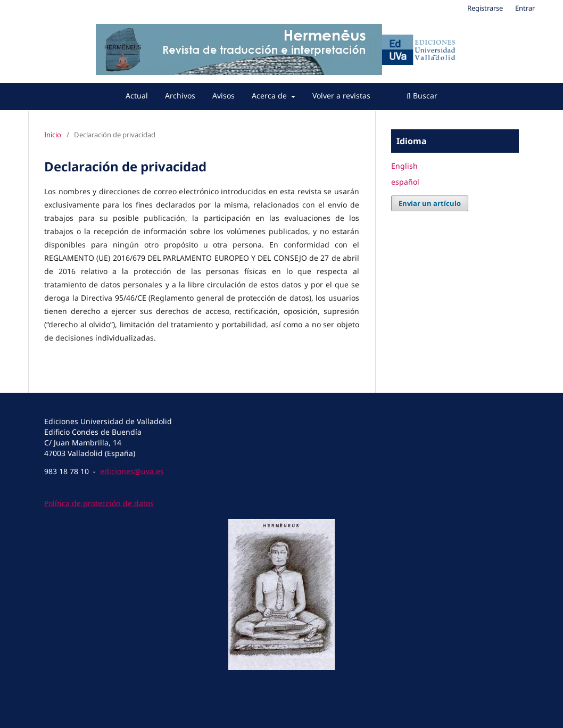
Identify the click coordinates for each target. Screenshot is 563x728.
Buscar (422, 96)
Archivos (180, 96)
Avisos (223, 96)
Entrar (525, 8)
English (404, 166)
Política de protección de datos (99, 503)
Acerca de (270, 96)
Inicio (53, 135)
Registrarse (485, 8)
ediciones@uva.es (132, 471)
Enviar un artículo (430, 203)
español (405, 182)
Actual (137, 96)
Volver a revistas (341, 96)
